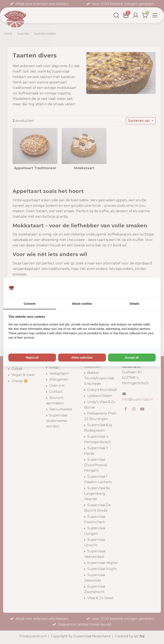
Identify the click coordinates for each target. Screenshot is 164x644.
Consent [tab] (30, 304)
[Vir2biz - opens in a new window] (150, 288)
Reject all (32, 358)
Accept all (132, 358)
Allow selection (82, 358)
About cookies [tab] (82, 304)
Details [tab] (135, 304)
